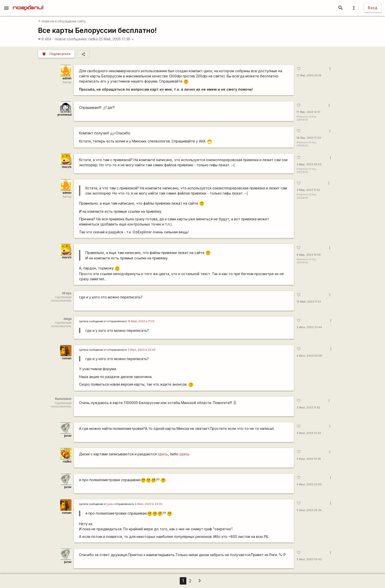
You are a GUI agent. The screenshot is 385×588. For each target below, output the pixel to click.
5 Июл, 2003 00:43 (309, 559)
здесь (163, 454)
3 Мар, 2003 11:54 (308, 190)
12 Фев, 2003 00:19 (309, 76)
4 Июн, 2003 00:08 (309, 356)
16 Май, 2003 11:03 (309, 302)
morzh (67, 167)
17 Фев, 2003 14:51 (308, 112)
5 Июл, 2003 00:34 (309, 510)
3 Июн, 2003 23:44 (309, 327)
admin (67, 78)
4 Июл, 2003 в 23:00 (149, 504)
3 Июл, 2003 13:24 (309, 433)
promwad (64, 115)
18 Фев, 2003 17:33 (309, 138)
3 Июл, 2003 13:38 (309, 459)
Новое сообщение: (71, 39)
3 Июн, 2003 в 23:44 (142, 350)
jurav (68, 436)
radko (93, 39)
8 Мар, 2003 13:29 (309, 255)
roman (67, 358)
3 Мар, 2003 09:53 (309, 164)
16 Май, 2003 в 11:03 (141, 321)
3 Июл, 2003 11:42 (308, 408)
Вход (373, 8)
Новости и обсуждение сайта (62, 21)
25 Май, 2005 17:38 (116, 39)
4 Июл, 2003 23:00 (309, 484)
